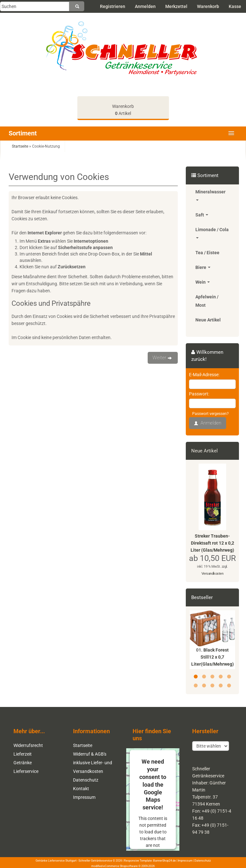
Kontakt (81, 789)
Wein (203, 282)
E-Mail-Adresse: (204, 375)
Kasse (235, 6)
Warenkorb (208, 6)
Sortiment (23, 133)
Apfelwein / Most (207, 301)
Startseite (83, 745)
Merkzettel (176, 6)
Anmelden (145, 6)
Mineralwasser (210, 195)
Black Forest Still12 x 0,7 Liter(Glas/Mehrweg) (213, 657)
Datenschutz (86, 780)
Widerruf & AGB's (90, 754)
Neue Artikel (208, 320)
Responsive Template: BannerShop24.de (150, 861)
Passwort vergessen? (210, 414)
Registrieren (113, 6)
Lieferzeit (23, 754)
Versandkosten (213, 574)
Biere (203, 267)
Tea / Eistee (207, 253)
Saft (202, 215)
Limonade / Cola (212, 233)
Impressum (84, 797)
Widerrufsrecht (28, 745)
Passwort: (199, 394)
